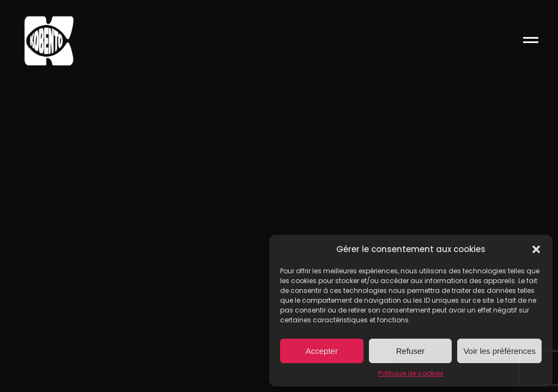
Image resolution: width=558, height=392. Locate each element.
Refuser (411, 351)
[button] (536, 249)
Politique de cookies (411, 373)
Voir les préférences (499, 351)
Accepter (322, 351)
